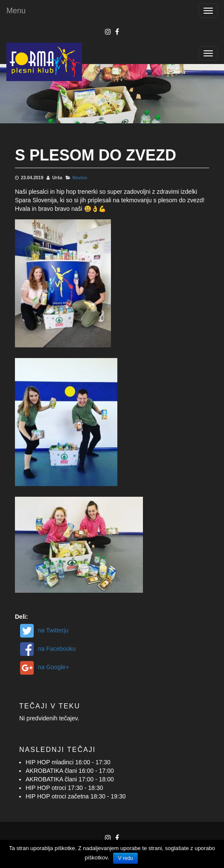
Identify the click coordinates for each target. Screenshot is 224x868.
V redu (125, 858)
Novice (80, 178)
